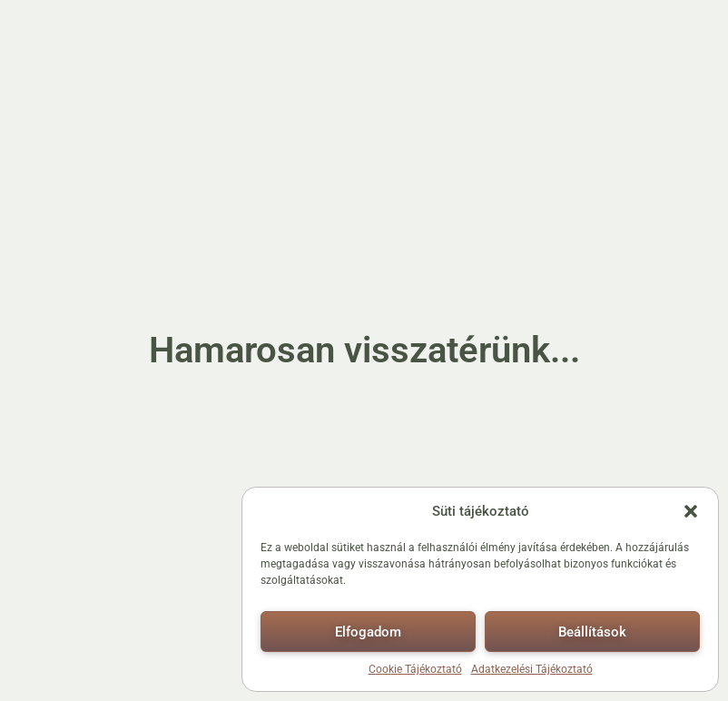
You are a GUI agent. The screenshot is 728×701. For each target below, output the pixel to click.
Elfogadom (368, 632)
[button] (691, 511)
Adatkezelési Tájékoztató (532, 669)
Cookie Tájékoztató (415, 669)
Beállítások (592, 632)
